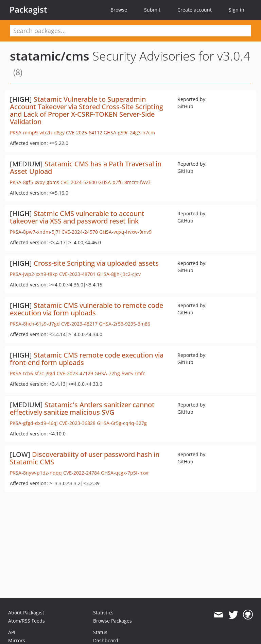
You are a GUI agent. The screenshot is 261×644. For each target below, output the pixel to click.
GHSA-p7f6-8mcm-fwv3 (124, 182)
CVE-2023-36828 (77, 423)
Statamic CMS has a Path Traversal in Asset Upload (86, 168)
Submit (152, 10)
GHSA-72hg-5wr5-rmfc (120, 373)
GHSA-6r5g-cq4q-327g (122, 423)
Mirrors (17, 640)
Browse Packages (112, 621)
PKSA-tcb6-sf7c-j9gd (33, 373)
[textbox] (130, 31)
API (12, 632)
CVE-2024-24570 (80, 232)
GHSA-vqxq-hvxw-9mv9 (125, 232)
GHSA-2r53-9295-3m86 (125, 324)
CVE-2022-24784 (81, 473)
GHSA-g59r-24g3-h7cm (129, 133)
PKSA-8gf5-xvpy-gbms (34, 182)
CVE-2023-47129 (75, 373)
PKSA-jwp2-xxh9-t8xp (34, 274)
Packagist (28, 10)
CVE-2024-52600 (79, 182)
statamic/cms (50, 56)
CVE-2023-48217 (79, 324)
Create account (195, 10)
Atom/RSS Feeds (27, 621)
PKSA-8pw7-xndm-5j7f (35, 232)
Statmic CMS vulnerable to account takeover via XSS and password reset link (77, 217)
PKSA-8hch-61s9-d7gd (35, 324)
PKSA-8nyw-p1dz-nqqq (36, 473)
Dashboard (106, 640)
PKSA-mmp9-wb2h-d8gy (37, 133)
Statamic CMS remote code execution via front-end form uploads (87, 359)
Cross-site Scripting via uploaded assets (96, 263)
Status (100, 632)
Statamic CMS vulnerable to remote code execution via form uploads (86, 309)
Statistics (103, 613)
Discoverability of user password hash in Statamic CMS (85, 458)
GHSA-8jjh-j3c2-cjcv (119, 274)
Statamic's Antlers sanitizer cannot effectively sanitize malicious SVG (82, 408)
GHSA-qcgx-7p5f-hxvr (125, 473)
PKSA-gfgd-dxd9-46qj (34, 423)
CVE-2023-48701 (77, 274)
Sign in (237, 10)
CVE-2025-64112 (84, 133)
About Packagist (26, 613)
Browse (119, 10)
